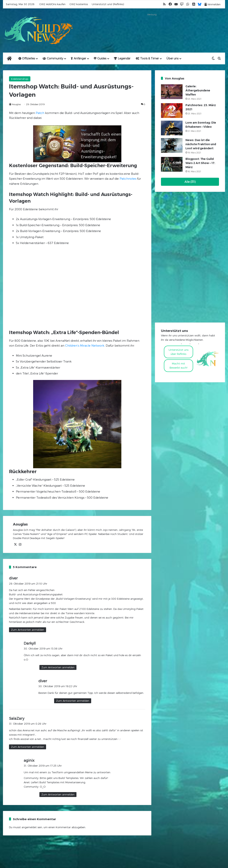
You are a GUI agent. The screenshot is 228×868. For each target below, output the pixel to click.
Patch (40, 113)
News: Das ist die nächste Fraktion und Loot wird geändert (201, 144)
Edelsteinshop (20, 79)
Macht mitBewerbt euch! (178, 366)
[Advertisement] (152, 26)
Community (53, 58)
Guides (100, 58)
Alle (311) (190, 182)
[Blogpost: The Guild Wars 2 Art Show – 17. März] (172, 164)
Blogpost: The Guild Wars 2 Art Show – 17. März (200, 163)
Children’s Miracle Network (85, 345)
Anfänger (78, 58)
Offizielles (27, 58)
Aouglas (16, 104)
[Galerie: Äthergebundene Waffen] (172, 92)
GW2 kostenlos (79, 4)
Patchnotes (128, 179)
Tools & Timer (147, 58)
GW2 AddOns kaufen (52, 4)
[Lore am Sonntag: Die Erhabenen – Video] (172, 128)
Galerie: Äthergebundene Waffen (198, 90)
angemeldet (29, 827)
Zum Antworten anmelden (28, 630)
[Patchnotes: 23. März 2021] (172, 111)
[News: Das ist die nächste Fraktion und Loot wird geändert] (172, 145)
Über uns (172, 58)
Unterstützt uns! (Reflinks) (108, 4)
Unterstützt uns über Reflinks (178, 352)
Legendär (122, 58)
